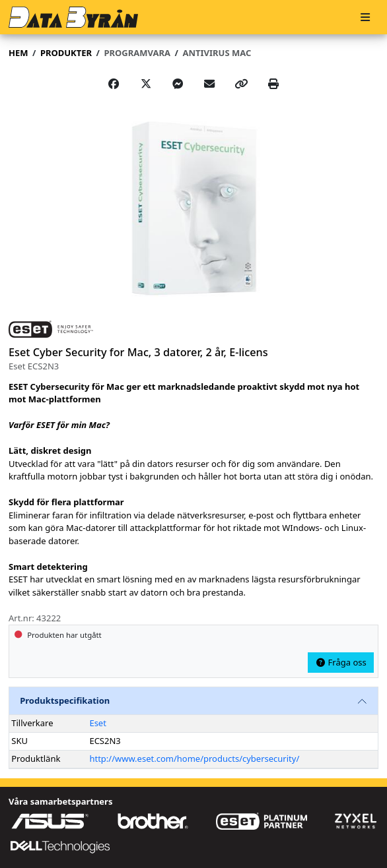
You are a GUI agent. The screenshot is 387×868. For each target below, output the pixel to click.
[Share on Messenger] (178, 84)
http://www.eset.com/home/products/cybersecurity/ (194, 759)
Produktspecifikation (65, 700)
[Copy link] (242, 84)
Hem (18, 53)
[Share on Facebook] (114, 84)
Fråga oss (341, 662)
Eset (97, 723)
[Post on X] (146, 84)
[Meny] (365, 17)
